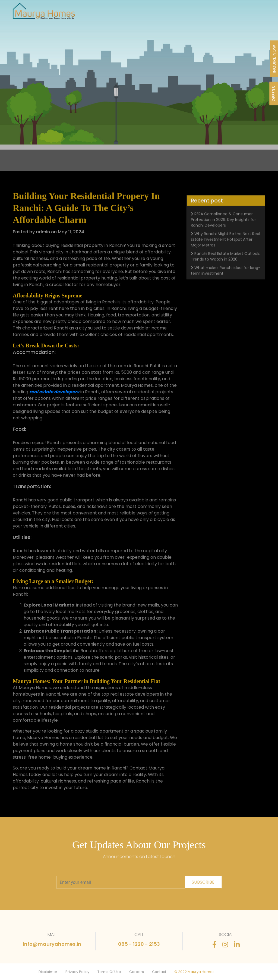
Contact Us (246, 13)
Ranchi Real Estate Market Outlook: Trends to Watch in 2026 (225, 271)
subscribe (203, 882)
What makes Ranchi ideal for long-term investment (226, 285)
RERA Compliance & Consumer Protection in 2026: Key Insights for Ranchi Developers (223, 234)
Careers (137, 972)
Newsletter (198, 13)
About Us (162, 13)
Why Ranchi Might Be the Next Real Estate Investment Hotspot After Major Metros (225, 254)
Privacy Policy (77, 972)
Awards (179, 13)
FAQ (229, 13)
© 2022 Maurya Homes (194, 972)
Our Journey (141, 13)
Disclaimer (48, 972)
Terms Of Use (109, 972)
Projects (120, 13)
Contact (159, 972)
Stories (217, 13)
